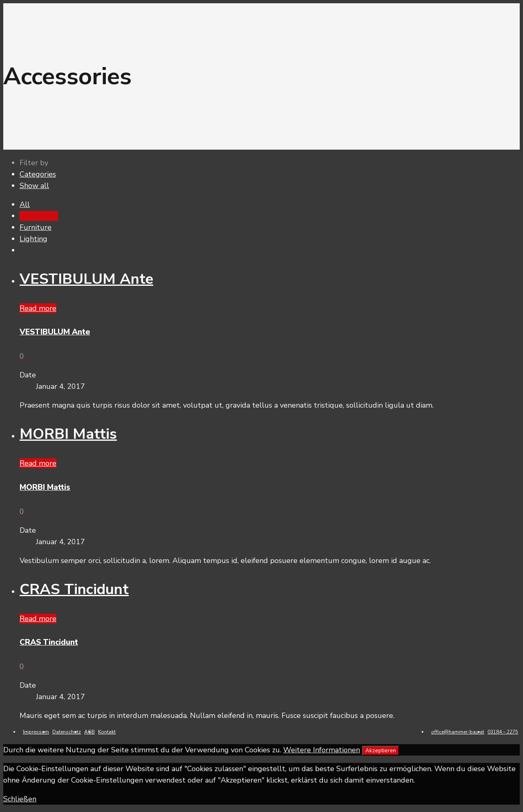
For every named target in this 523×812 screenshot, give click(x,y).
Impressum (36, 732)
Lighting (34, 239)
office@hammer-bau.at (458, 732)
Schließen (20, 799)
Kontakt (107, 732)
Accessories (39, 216)
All (25, 204)
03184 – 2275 (503, 732)
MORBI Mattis (68, 434)
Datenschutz (67, 732)
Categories (38, 174)
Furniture (36, 227)
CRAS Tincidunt (74, 589)
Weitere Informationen (322, 750)
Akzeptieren (381, 751)
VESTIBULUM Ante (86, 279)
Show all (34, 186)
